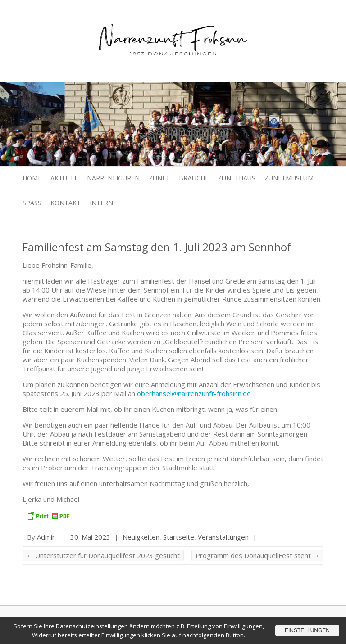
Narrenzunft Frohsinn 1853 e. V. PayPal (290, 16)
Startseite (179, 537)
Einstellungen (307, 630)
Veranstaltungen (223, 537)
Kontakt (66, 203)
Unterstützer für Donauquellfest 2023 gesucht (103, 555)
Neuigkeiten (141, 537)
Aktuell (64, 178)
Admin (46, 537)
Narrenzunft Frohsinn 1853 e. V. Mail (303, 16)
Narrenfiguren (113, 178)
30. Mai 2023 (90, 537)
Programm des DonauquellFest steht (257, 555)
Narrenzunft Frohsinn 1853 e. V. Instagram (317, 16)
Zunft (159, 178)
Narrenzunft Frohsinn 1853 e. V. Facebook (263, 16)
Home (32, 178)
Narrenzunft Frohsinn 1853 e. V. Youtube (276, 16)
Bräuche (194, 178)
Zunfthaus (237, 178)
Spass (32, 203)
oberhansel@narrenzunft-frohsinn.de (194, 393)
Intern (101, 203)
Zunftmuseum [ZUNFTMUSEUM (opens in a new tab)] (289, 178)
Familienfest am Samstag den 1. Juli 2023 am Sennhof (157, 247)
